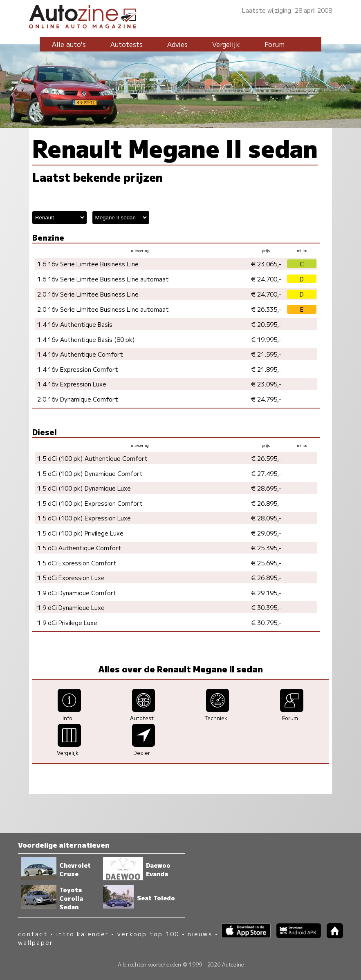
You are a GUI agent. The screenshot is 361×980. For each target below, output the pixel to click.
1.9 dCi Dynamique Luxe (71, 607)
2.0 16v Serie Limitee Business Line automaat (103, 309)
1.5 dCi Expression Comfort (77, 563)
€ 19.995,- (266, 339)
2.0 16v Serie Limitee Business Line (88, 294)
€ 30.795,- (266, 622)
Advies (177, 44)
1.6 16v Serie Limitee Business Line (88, 264)
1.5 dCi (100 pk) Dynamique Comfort (90, 473)
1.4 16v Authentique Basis (75, 324)
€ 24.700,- (266, 279)
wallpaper (36, 942)
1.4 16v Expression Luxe (72, 384)
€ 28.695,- (266, 488)
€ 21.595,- (266, 354)
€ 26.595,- (266, 458)
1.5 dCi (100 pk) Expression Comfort (90, 503)
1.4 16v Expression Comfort (78, 369)
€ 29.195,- (266, 593)
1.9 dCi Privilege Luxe (67, 622)
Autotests (127, 44)
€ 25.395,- (266, 548)
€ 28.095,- (266, 518)
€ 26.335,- (266, 309)
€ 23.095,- (266, 384)
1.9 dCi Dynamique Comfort (77, 593)
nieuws (200, 934)
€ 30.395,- (266, 607)
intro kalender (83, 934)
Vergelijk (226, 44)
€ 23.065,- (266, 264)
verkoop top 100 (148, 934)
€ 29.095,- (266, 533)
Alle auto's (69, 44)
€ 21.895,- (266, 369)
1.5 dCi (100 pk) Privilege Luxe (80, 533)
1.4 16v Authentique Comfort (80, 354)
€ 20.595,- (266, 324)
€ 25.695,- (266, 563)
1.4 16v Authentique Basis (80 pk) (86, 339)
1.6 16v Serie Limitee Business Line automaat (103, 279)
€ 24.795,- (266, 399)
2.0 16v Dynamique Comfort (78, 399)
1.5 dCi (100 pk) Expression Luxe (84, 518)
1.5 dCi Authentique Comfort (79, 548)
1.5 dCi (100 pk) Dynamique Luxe (84, 488)
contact (33, 934)
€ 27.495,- (266, 473)
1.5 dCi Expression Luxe (71, 577)
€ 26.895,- (266, 503)
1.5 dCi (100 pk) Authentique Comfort (92, 458)
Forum (275, 44)
